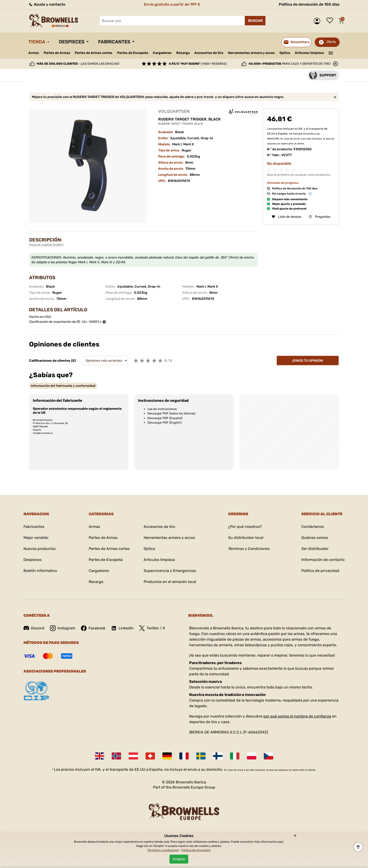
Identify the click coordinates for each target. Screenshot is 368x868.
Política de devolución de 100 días (309, 4)
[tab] (63, 386)
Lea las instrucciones (162, 409)
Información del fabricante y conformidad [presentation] (63, 386)
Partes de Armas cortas (94, 53)
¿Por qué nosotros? (245, 527)
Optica (285, 53)
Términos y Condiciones (249, 549)
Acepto (179, 859)
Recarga (183, 53)
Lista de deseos (331, 21)
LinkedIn (122, 628)
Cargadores (162, 53)
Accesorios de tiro (209, 53)
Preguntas (320, 217)
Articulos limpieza (309, 53)
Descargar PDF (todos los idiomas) (171, 413)
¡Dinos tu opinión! (308, 361)
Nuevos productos (40, 549)
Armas (34, 53)
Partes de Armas (57, 53)
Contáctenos (313, 527)
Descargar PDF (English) (165, 423)
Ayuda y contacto (47, 4)
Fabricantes (114, 42)
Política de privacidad (320, 571)
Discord (34, 628)
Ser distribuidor (315, 549)
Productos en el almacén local (170, 582)
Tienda (37, 42)
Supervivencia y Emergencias (170, 571)
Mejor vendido (36, 538)
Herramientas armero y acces (251, 53)
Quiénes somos (315, 538)
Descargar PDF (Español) (165, 418)
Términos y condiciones (163, 850)
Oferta (331, 42)
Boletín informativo (40, 571)
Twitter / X (152, 628)
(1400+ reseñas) (198, 64)
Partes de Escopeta (133, 53)
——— (331, 53)
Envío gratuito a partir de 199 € (172, 4)
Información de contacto (323, 560)
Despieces (72, 42)
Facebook (93, 628)
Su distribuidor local (246, 538)
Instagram (63, 628)
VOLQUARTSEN (174, 111)
